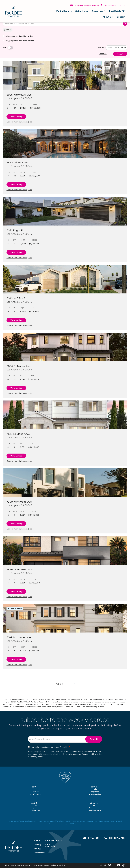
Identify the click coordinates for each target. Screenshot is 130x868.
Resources (98, 11)
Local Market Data (54, 840)
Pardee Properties (14, 12)
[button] (71, 11)
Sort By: (101, 47)
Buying (36, 840)
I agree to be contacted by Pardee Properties (50, 747)
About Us (108, 17)
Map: (5, 47)
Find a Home (63, 11)
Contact (121, 17)
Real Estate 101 (117, 11)
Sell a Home (82, 11)
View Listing (16, 117)
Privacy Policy (58, 865)
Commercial (36, 853)
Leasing (36, 844)
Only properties (18, 36)
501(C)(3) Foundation (51, 845)
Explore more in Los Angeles (19, 122)
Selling (36, 849)
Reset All (103, 54)
